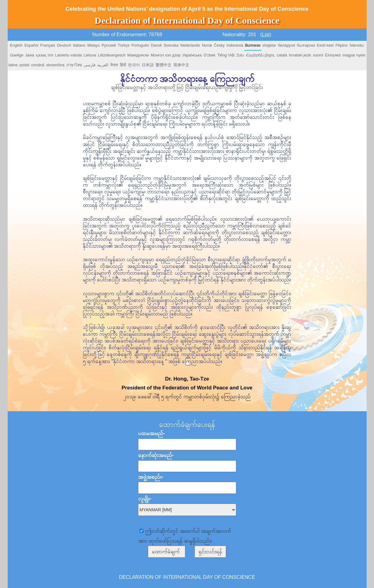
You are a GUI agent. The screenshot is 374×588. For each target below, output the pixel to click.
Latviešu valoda (68, 55)
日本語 (148, 65)
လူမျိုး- (145, 499)
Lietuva (90, 55)
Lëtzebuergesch (112, 55)
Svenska (171, 45)
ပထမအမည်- (152, 433)
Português (140, 45)
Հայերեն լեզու (260, 55)
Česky (219, 45)
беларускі (287, 45)
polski (25, 65)
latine (13, 65)
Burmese (253, 45)
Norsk (207, 45)
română (38, 65)
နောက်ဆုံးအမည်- (156, 455)
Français (48, 45)
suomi (318, 55)
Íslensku (357, 45)
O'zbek (209, 55)
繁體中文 (164, 65)
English (16, 45)
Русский (109, 45)
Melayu (93, 45)
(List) (266, 35)
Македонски (138, 55)
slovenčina (56, 65)
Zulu (240, 55)
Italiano (79, 45)
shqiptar (269, 45)
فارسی (90, 65)
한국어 (134, 65)
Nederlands (190, 45)
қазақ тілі (44, 55)
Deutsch (64, 45)
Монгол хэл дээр (166, 55)
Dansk (156, 45)
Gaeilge (17, 55)
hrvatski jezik (300, 55)
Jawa (30, 55)
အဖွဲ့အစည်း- (151, 477)
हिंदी (123, 65)
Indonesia (235, 45)
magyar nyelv (354, 55)
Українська (192, 55)
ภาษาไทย (74, 65)
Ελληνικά (333, 55)
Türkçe (124, 45)
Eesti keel (325, 45)
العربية (103, 65)
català (282, 55)
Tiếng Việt (226, 55)
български (306, 45)
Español (32, 45)
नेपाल (114, 65)
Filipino (341, 45)
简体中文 (181, 65)
